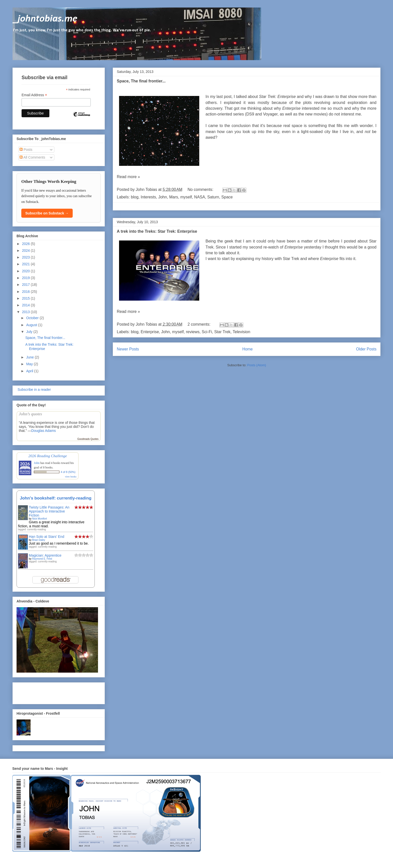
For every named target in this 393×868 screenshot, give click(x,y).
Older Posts (366, 349)
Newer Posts (128, 349)
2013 (26, 312)
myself (186, 197)
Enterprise (150, 332)
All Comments (32, 157)
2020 (26, 271)
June (30, 357)
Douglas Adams (44, 431)
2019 (26, 278)
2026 (26, 244)
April (30, 371)
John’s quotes (30, 414)
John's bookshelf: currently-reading (56, 498)
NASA (200, 197)
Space (227, 197)
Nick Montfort (39, 519)
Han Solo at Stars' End (46, 537)
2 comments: (200, 324)
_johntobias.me (45, 19)
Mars (174, 197)
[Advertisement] (46, 692)
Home (248, 349)
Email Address (34, 95)
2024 (26, 251)
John (163, 197)
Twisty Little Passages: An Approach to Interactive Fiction (49, 511)
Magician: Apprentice (45, 555)
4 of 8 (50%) (68, 472)
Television (241, 332)
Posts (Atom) (257, 365)
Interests (148, 197)
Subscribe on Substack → (47, 213)
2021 (26, 264)
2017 (26, 285)
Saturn (213, 197)
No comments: (201, 190)
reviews (193, 332)
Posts (26, 150)
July (30, 332)
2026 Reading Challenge (48, 456)
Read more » (128, 177)
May (30, 364)
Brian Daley (39, 540)
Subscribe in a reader (34, 390)
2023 (26, 257)
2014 (26, 305)
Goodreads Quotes (88, 439)
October (33, 318)
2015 (26, 298)
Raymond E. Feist (42, 559)
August (32, 325)
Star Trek (222, 332)
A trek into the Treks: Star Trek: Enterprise (157, 231)
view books (71, 477)
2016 (26, 292)
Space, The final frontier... (141, 81)
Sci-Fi (207, 332)
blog (135, 197)
